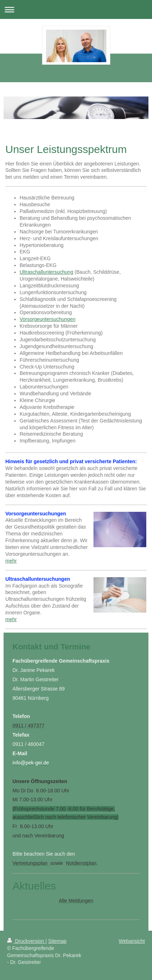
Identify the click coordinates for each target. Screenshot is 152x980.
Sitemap (57, 941)
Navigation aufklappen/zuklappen (76, 9)
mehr (11, 561)
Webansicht (132, 941)
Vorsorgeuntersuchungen (47, 319)
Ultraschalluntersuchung (46, 272)
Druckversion (26, 941)
